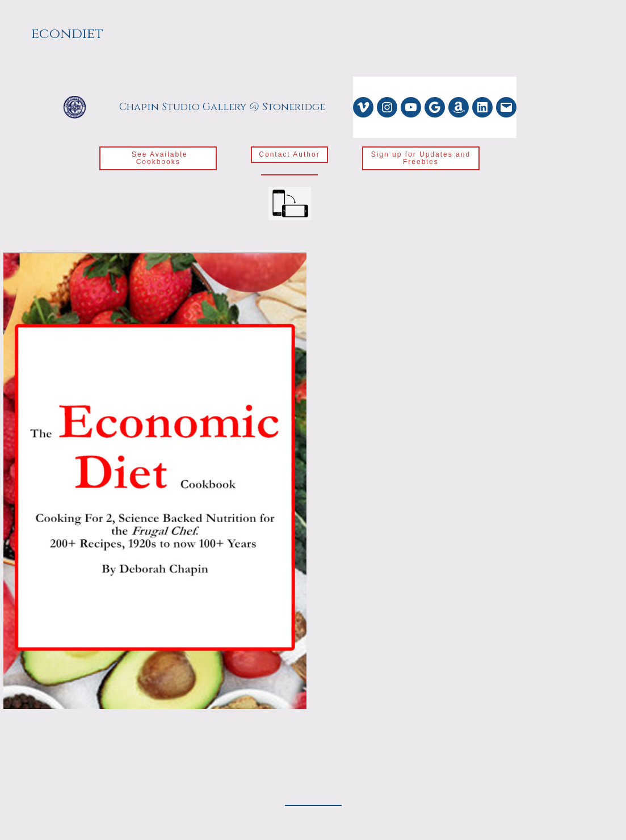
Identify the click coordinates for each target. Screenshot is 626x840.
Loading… (472, 522)
